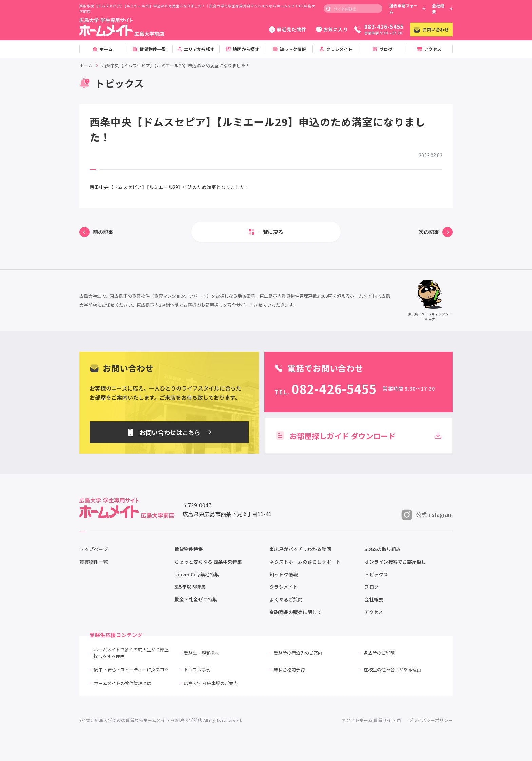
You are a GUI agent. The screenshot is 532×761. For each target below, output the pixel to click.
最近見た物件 (288, 29)
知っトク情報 (284, 574)
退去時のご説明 (379, 653)
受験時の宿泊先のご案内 (298, 653)
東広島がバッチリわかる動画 (300, 549)
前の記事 (103, 232)
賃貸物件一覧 (94, 562)
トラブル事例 (197, 669)
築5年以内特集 (190, 587)
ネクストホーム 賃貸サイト (372, 720)
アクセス (374, 612)
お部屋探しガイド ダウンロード (358, 436)
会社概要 (442, 8)
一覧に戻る (271, 232)
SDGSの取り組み (383, 549)
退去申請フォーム (407, 8)
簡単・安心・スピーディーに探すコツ (131, 669)
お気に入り (332, 29)
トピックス (376, 574)
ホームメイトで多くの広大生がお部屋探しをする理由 (131, 653)
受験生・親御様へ (202, 653)
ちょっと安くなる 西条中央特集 (208, 562)
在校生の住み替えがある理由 (392, 669)
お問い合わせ (431, 29)
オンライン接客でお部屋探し (395, 562)
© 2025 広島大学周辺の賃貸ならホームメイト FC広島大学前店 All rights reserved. (161, 720)
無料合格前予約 (289, 669)
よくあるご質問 (286, 599)
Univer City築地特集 (197, 574)
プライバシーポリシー (431, 720)
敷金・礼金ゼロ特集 (196, 599)
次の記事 (429, 232)
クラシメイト (284, 587)
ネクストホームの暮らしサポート (305, 562)
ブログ (372, 587)
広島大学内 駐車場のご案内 (211, 683)
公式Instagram (427, 515)
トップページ (94, 549)
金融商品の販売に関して (296, 612)
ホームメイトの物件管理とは (123, 683)
